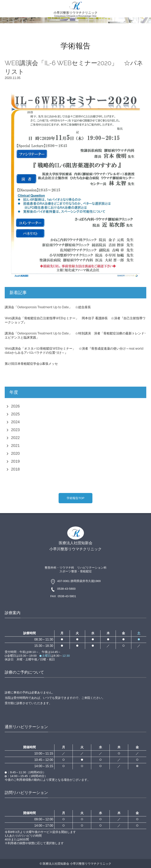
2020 (15, 453)
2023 (15, 430)
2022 (15, 438)
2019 (15, 461)
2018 (15, 469)
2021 (15, 446)
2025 (15, 414)
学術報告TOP (76, 498)
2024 (15, 422)
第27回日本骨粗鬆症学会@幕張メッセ (31, 364)
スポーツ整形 (68, 571)
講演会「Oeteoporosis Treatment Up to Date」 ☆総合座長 (48, 307)
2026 (15, 406)
